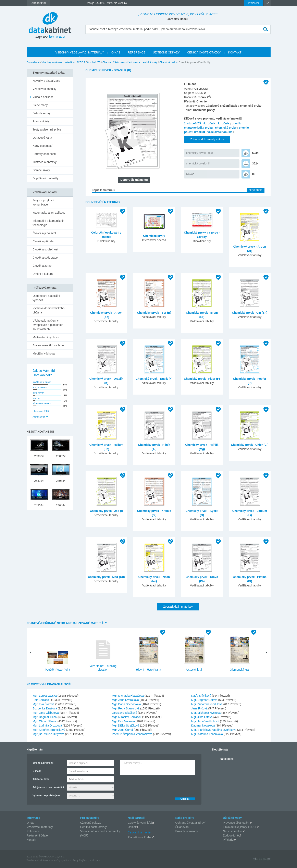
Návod (190, 174)
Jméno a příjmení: (43, 763)
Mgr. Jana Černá (123, 730)
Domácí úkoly (41, 170)
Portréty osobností (44, 154)
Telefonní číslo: (42, 779)
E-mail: (37, 771)
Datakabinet (33, 62)
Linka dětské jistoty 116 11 (240, 827)
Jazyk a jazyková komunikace (44, 202)
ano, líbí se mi (40, 387)
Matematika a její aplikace (49, 213)
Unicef (132, 827)
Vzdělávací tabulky (45, 89)
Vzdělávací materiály (40, 827)
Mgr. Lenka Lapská (45, 696)
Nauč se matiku (233, 831)
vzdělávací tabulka (220, 132)
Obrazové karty (42, 138)
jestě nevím (38, 393)
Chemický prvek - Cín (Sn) (250, 313)
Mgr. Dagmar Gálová (205, 700)
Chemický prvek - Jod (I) (106, 511)
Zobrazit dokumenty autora (207, 139)
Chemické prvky (168, 62)
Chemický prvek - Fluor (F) (202, 379)
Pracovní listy (41, 121)
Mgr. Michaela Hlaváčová (128, 696)
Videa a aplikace (43, 97)
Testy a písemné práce (47, 129)
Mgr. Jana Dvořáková (126, 700)
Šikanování (182, 827)
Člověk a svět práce (45, 258)
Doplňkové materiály (46, 178)
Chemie (107, 62)
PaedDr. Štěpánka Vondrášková (133, 734)
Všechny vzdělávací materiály (58, 62)
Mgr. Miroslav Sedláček (127, 717)
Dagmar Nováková (203, 726)
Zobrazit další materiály (178, 607)
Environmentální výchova (49, 345)
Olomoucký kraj (239, 670)
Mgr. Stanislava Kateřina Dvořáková (214, 730)
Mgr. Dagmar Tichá (45, 717)
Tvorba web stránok (37, 860)
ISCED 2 (81, 62)
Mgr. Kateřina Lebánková (208, 734)
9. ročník (223, 123)
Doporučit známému (134, 180)
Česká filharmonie (139, 832)
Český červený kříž (140, 823)
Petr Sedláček (42, 700)
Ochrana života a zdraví (190, 823)
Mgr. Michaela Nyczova (206, 713)
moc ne (36, 398)
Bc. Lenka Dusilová (45, 708)
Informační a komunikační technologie (49, 223)
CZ (267, 3)
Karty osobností (43, 146)
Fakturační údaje (37, 835)
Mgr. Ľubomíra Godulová (207, 704)
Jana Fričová (200, 708)
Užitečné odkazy (91, 823)
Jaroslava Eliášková (125, 713)
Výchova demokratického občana (49, 310)
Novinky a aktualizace (46, 81)
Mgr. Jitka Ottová (202, 717)
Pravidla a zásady (187, 831)
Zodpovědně (231, 835)
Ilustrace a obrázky (45, 162)
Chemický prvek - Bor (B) (154, 313)
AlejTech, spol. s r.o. (90, 860)
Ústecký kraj (194, 670)
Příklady (228, 840)
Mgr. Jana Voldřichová (206, 721)
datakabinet (227, 759)
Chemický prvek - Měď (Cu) (106, 577)
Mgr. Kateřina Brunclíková (49, 730)
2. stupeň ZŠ (193, 123)
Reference (33, 831)
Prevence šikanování (236, 823)
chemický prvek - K (198, 163)
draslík (236, 123)
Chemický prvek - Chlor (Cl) (250, 445)
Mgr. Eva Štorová (44, 704)
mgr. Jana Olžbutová (46, 713)
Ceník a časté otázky (94, 827)
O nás (30, 823)
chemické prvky (226, 128)
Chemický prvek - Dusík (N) (154, 379)
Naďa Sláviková (202, 696)
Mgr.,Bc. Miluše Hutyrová (49, 734)
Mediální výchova (44, 354)
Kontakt (31, 840)
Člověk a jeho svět (44, 233)
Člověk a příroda (43, 241)
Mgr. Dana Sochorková (127, 704)
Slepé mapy (40, 105)
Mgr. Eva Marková (124, 721)
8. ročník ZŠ (94, 62)
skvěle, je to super (42, 382)
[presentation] (151, 785)
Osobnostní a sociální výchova (46, 298)
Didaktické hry (42, 113)
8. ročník (209, 123)
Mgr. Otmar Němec (45, 721)
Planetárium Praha (140, 837)
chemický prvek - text (200, 153)
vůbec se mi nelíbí (42, 404)
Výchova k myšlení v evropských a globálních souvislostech (48, 325)
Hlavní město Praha (148, 670)
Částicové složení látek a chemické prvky (135, 62)
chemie (244, 128)
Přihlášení (253, 3)
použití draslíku (195, 132)
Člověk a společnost (45, 249)
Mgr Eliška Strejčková (126, 726)
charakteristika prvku (199, 128)
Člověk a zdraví (42, 266)
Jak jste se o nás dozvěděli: (49, 787)
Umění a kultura (43, 274)
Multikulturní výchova (46, 337)
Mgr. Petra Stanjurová (126, 708)
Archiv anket (39, 417)
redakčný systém (60, 860)
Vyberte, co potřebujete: (47, 795)
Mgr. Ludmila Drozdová (48, 726)
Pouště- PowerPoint (58, 670)
